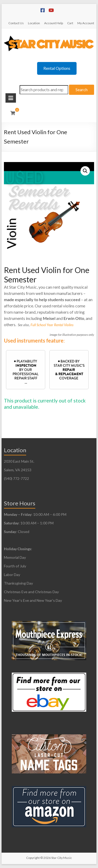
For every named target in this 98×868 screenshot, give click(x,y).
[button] (85, 171)
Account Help (54, 23)
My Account (86, 23)
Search (82, 89)
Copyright (33, 858)
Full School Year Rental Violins (52, 325)
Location (34, 23)
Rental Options (57, 68)
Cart (70, 23)
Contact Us (16, 23)
